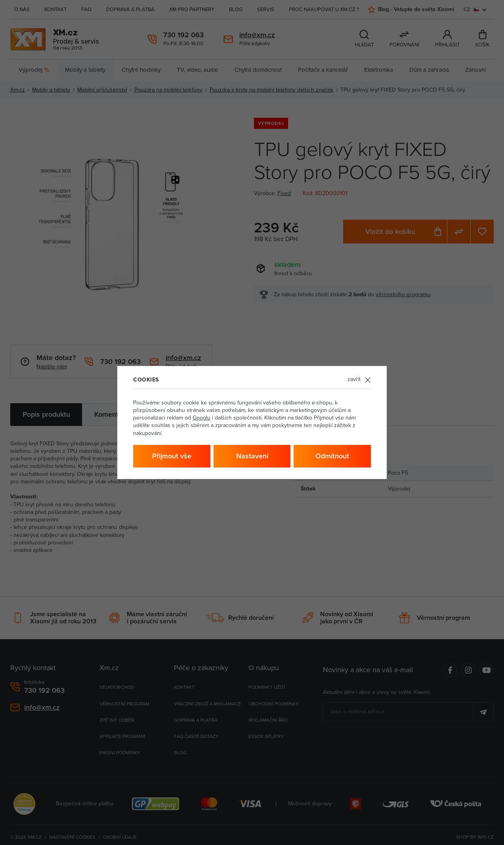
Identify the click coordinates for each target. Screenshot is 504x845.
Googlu (201, 418)
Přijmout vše (172, 456)
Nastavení (252, 456)
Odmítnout (332, 456)
